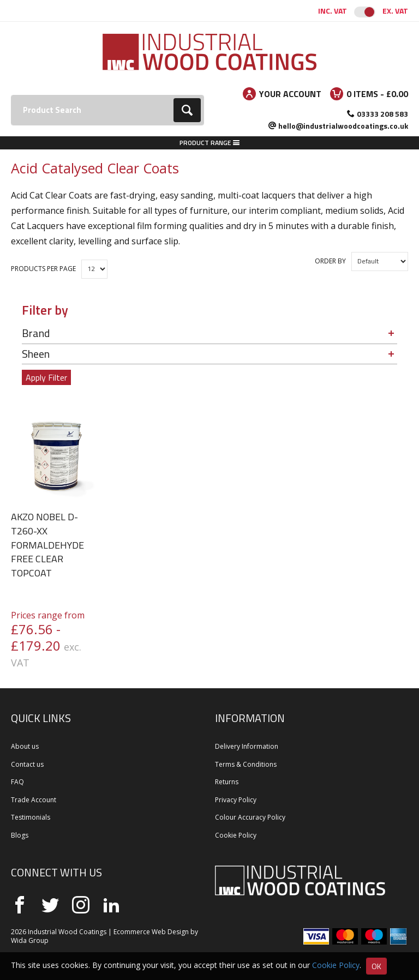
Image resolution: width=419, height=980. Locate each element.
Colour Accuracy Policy (250, 817)
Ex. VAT (395, 11)
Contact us (27, 764)
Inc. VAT (333, 11)
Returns (227, 782)
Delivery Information (247, 746)
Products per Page (43, 269)
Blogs (20, 835)
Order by (330, 261)
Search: (11, 95)
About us (25, 746)
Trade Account (34, 800)
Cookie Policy (236, 835)
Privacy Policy (236, 800)
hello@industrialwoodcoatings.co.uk (343, 126)
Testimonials (31, 817)
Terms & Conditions (246, 764)
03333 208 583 (382, 114)
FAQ (17, 782)
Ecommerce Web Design (151, 932)
